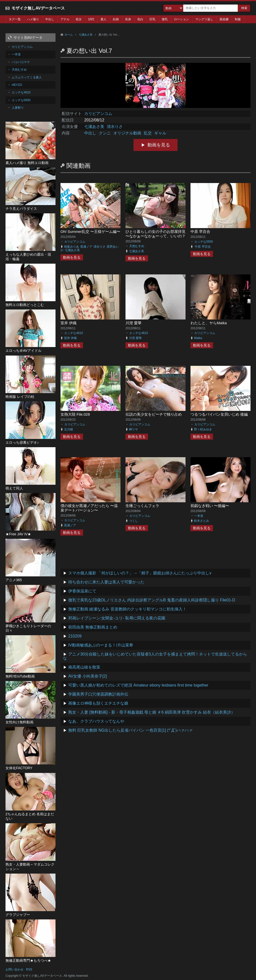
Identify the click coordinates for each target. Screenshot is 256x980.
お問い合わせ (14, 969)
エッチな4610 (74, 333)
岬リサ (133, 429)
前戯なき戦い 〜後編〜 (210, 506)
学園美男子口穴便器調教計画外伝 (98, 694)
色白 (140, 19)
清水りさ (115, 127)
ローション (181, 19)
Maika (198, 338)
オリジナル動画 (127, 133)
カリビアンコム (98, 114)
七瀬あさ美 (86, 35)
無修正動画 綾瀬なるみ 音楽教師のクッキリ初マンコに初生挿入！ (127, 609)
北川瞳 (68, 429)
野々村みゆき (203, 429)
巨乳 (152, 19)
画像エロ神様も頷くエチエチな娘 (98, 703)
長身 (128, 19)
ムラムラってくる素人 (27, 77)
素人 (103, 19)
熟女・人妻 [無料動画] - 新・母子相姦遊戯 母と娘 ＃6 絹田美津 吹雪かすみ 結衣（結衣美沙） (152, 712)
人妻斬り (18, 108)
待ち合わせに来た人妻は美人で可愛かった (106, 582)
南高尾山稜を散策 (84, 667)
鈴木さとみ (201, 521)
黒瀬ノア (86, 247)
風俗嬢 (224, 19)
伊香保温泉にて (82, 591)
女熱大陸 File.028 (75, 414)
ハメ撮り (33, 19)
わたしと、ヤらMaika (209, 323)
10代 (91, 19)
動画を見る (159, 145)
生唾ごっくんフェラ (142, 506)
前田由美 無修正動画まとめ (93, 627)
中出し (50, 19)
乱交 (148, 133)
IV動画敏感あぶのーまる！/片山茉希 (101, 645)
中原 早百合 (200, 231)
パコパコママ (21, 62)
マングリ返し (204, 19)
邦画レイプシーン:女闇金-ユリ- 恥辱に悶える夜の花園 (117, 618)
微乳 (165, 19)
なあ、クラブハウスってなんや (96, 721)
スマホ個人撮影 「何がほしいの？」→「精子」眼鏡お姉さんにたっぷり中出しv (140, 573)
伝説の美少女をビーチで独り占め (154, 414)
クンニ (105, 133)
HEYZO (17, 85)
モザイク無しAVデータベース (38, 8)
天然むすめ (137, 246)
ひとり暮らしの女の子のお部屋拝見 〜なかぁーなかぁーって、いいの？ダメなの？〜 (155, 236)
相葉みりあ (71, 247)
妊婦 (116, 19)
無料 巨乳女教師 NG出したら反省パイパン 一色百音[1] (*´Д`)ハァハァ (130, 730)
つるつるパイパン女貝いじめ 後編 (219, 414)
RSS (29, 969)
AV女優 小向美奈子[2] (87, 676)
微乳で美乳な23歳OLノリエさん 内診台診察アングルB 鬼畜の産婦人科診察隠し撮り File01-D (152, 600)
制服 (238, 19)
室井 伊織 (68, 323)
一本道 (199, 516)
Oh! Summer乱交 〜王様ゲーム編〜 (90, 231)
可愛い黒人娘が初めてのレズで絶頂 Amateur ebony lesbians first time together (138, 685)
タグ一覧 (15, 19)
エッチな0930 (204, 242)
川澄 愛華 (133, 323)
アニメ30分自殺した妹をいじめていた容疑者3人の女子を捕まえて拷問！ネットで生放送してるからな (155, 656)
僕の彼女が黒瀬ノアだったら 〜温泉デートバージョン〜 (89, 508)
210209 (75, 636)
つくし (133, 521)
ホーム (69, 35)
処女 (79, 19)
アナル (65, 19)
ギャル (160, 133)
